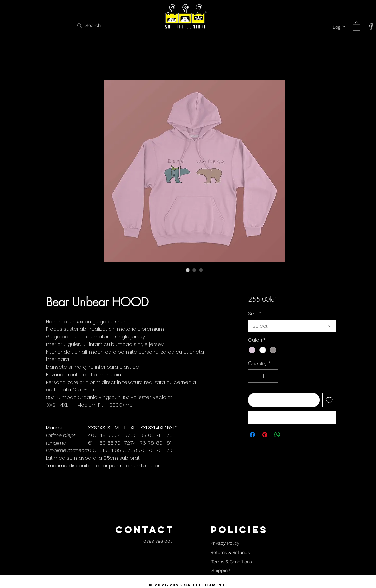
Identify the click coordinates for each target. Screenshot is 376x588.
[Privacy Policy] (225, 543)
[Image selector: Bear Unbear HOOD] (188, 270)
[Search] (100, 26)
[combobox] (292, 326)
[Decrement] (254, 376)
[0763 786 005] (158, 542)
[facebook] (371, 26)
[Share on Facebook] (252, 435)
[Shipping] (221, 571)
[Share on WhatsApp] (277, 435)
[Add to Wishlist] (329, 400)
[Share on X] (290, 435)
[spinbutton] (263, 376)
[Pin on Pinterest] (265, 435)
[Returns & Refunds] (230, 553)
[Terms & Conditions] (232, 562)
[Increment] (273, 376)
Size (255, 313)
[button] (357, 26)
